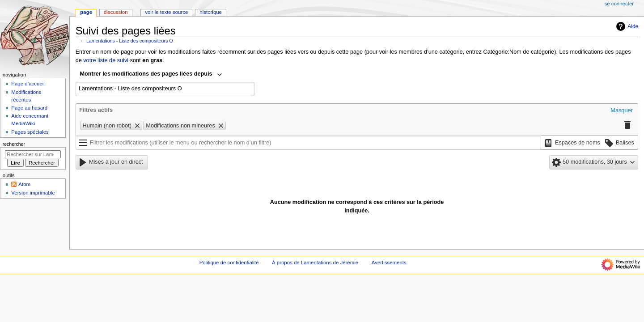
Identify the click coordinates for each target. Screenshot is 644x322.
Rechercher (14, 144)
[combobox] (151, 75)
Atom (24, 184)
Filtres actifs (96, 110)
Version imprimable (33, 193)
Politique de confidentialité (229, 263)
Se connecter (619, 4)
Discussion (116, 12)
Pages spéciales (30, 132)
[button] (621, 111)
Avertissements (389, 263)
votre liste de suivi (106, 60)
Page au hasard (29, 108)
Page (86, 12)
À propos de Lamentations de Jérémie (315, 263)
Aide (626, 26)
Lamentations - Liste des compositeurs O (130, 41)
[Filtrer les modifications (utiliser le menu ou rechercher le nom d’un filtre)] (308, 143)
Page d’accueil (28, 84)
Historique (211, 12)
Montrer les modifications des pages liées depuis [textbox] (146, 74)
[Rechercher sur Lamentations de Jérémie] (33, 154)
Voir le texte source (166, 12)
